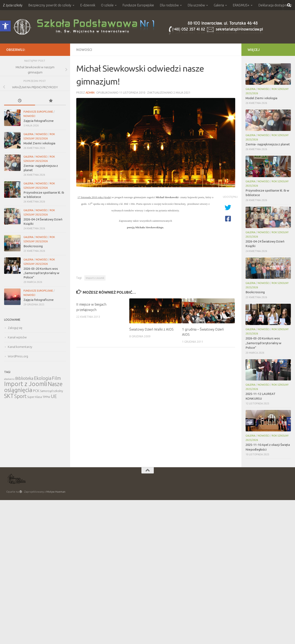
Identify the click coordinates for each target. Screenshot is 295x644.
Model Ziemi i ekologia (39, 143)
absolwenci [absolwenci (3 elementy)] (9, 379)
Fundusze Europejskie (138, 5)
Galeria (219, 5)
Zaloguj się (15, 328)
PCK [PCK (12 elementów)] (36, 391)
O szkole (107, 5)
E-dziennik (88, 5)
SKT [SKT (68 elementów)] (9, 396)
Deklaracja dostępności (275, 5)
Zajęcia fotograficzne (39, 121)
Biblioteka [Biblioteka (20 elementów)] (24, 378)
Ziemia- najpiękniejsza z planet (268, 144)
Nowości (84, 50)
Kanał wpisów (17, 337)
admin (90, 93)
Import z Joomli (95, 278)
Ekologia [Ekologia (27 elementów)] (43, 378)
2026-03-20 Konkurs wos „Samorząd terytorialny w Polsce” (41, 273)
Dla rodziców (169, 5)
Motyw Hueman (56, 492)
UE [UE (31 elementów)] (54, 396)
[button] (5, 26)
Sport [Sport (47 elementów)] (20, 396)
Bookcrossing (33, 246)
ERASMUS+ (241, 5)
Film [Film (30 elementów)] (56, 378)
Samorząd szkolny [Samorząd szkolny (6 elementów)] (52, 391)
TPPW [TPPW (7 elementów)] (46, 397)
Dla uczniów (196, 5)
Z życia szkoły (13, 5)
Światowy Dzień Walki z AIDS (151, 329)
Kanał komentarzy (20, 347)
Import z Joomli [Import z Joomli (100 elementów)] (26, 384)
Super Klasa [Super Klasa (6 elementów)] (35, 397)
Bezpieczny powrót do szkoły (50, 5)
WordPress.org (18, 356)
